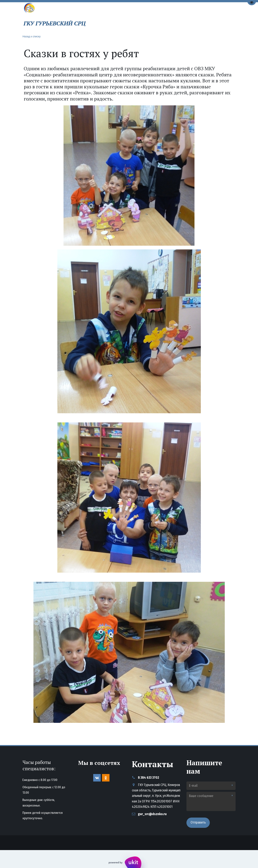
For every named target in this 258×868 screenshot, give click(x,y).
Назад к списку (32, 36)
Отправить (198, 822)
